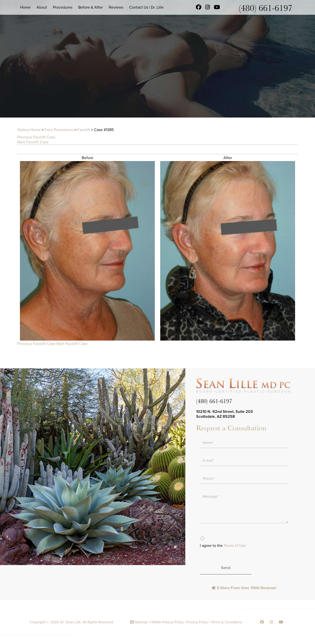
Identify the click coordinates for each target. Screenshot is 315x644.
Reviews (116, 7)
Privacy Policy (197, 622)
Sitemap (141, 622)
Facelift (84, 130)
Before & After (91, 7)
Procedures (63, 7)
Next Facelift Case (33, 142)
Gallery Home (29, 130)
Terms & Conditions (226, 622)
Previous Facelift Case (36, 137)
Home (25, 7)
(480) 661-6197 (266, 7)
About (42, 7)
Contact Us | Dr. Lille (146, 7)
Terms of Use (235, 546)
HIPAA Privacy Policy (167, 622)
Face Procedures (59, 130)
